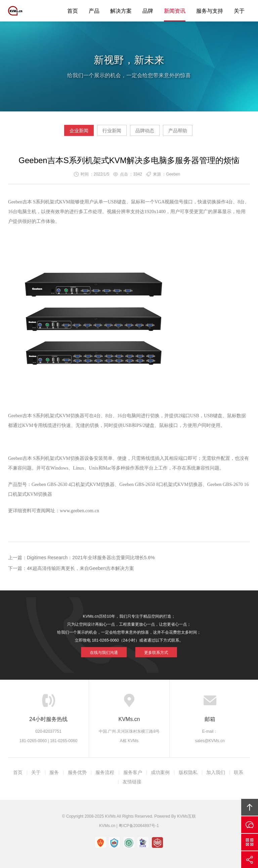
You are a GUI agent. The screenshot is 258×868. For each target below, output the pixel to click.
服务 (54, 772)
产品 (94, 11)
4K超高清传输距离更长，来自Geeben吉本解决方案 (80, 568)
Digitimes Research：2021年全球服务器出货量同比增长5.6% (91, 558)
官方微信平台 (250, 842)
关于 (239, 11)
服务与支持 (210, 11)
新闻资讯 (175, 11)
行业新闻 (112, 131)
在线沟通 (250, 825)
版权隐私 (188, 772)
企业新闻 (79, 131)
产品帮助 (178, 131)
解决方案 (121, 11)
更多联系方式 (149, 648)
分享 (250, 860)
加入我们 (216, 772)
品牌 (148, 11)
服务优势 (77, 772)
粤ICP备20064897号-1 (139, 826)
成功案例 (160, 772)
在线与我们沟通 (110, 648)
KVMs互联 (186, 816)
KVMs (23, 11)
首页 (73, 11)
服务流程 (105, 772)
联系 (239, 772)
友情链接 (132, 782)
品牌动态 (145, 131)
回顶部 (250, 807)
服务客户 (133, 772)
